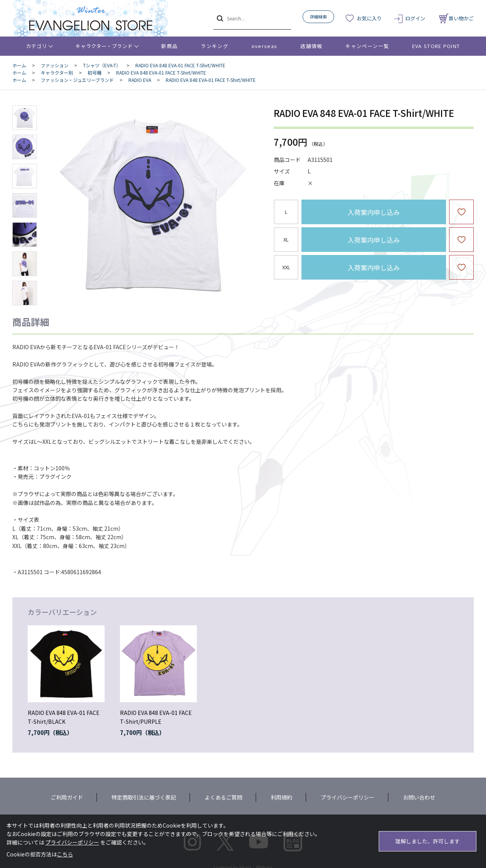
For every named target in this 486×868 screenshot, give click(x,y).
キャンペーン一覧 (367, 46)
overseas (264, 46)
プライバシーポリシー (348, 797)
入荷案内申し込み (374, 212)
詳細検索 (318, 17)
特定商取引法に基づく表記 (144, 797)
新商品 (169, 46)
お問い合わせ (419, 797)
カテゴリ (37, 46)
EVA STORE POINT (436, 46)
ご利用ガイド (67, 797)
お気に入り (369, 18)
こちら (65, 854)
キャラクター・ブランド (104, 46)
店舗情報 (311, 46)
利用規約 (281, 797)
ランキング (215, 46)
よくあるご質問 (223, 797)
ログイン (415, 18)
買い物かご (456, 18)
